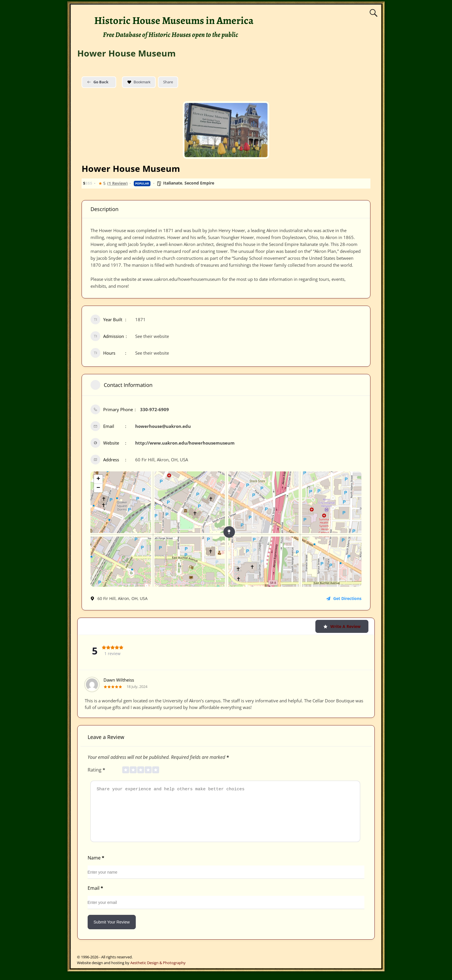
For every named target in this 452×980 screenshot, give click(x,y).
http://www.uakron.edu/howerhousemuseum (185, 443)
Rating (97, 770)
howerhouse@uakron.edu (163, 426)
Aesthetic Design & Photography (158, 971)
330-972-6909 (155, 409)
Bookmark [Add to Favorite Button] (139, 82)
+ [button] (98, 479)
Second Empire (199, 183)
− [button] (98, 488)
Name (97, 866)
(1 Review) (117, 183)
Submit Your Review (112, 931)
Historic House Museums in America (174, 20)
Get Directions (344, 598)
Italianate (173, 183)
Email (96, 897)
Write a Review (342, 626)
